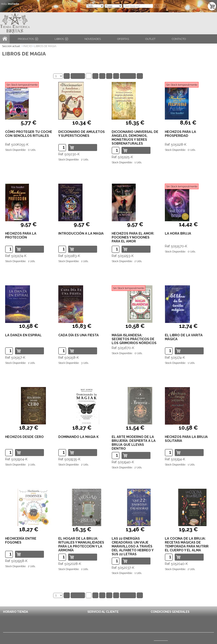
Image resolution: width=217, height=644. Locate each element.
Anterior (78, 76)
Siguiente (128, 76)
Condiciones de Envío (164, 616)
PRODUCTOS (28, 39)
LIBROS (61, 39)
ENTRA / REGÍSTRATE (17, 8)
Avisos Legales (160, 621)
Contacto (93, 616)
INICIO (28, 46)
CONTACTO (179, 39)
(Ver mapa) (161, 639)
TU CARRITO (194, 4)
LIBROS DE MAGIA (45, 46)
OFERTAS (123, 39)
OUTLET (150, 39)
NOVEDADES (93, 39)
